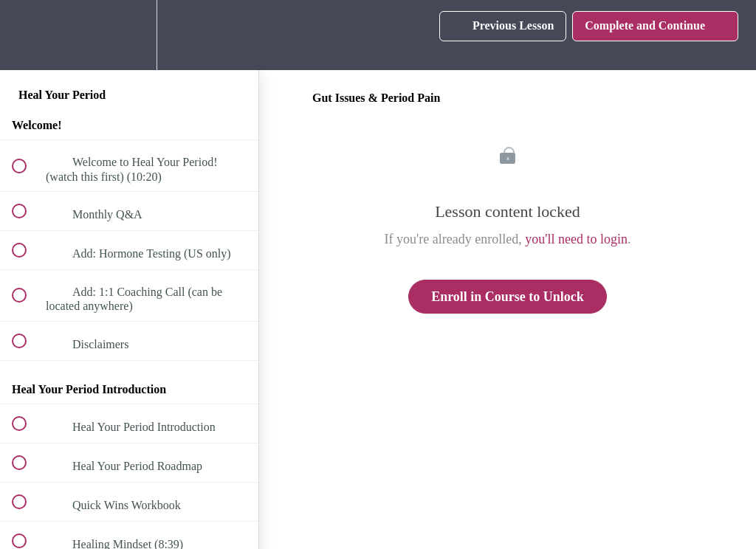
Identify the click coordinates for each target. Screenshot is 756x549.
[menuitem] (129, 35)
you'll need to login (576, 239)
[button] (27, 35)
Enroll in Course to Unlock (508, 297)
